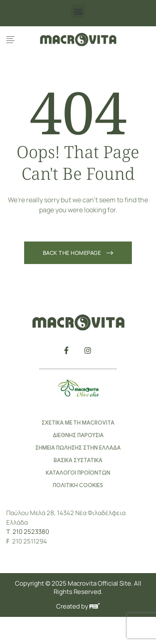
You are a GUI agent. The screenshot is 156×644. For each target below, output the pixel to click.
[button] (78, 11)
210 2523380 (31, 532)
